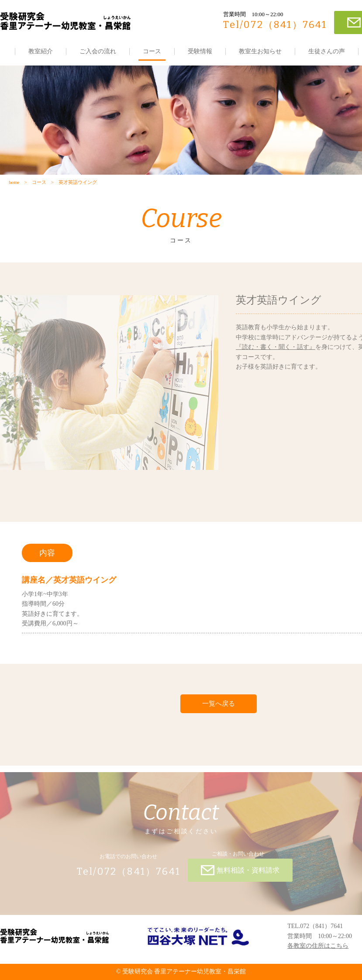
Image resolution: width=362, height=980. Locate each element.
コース (152, 51)
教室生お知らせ (260, 51)
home (14, 182)
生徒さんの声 (327, 51)
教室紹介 (41, 51)
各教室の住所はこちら (318, 946)
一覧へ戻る (219, 704)
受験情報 (200, 51)
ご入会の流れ (98, 51)
